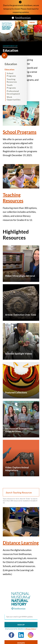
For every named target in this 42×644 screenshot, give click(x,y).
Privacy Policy (31, 629)
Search (40, 22)
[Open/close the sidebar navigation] (5, 55)
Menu (32, 22)
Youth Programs (11, 86)
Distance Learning (21, 543)
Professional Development (13, 92)
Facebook (11, 635)
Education (11, 64)
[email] (21, 617)
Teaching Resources (12, 81)
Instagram (31, 635)
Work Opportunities (14, 98)
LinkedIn (21, 635)
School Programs (11, 75)
